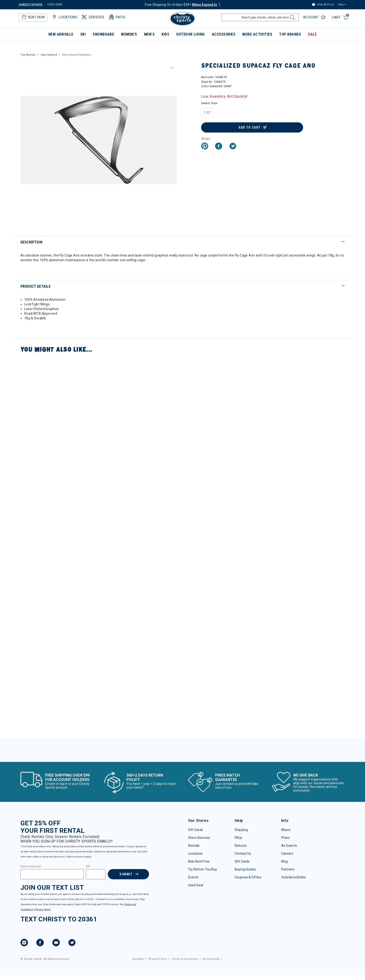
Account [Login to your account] (311, 17)
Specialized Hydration (77, 55)
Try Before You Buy (203, 869)
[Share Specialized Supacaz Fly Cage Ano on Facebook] (219, 147)
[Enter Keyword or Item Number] (260, 17)
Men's (149, 34)
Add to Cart (250, 127)
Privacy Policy (43, 909)
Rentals (194, 846)
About (286, 830)
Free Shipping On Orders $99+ (181, 5)
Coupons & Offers (248, 877)
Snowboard (103, 34)
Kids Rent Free (199, 861)
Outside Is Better (294, 877)
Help (341, 5)
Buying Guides (245, 869)
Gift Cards (196, 830)
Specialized (49, 55)
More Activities (257, 34)
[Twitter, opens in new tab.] (72, 943)
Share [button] (206, 139)
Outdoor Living (191, 34)
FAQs (239, 838)
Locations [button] (64, 17)
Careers (287, 853)
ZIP (88, 867)
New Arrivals (61, 34)
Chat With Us (323, 5)
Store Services (199, 838)
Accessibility (211, 959)
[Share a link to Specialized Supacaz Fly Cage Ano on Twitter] (233, 147)
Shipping (241, 830)
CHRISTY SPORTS (31, 5)
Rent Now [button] (33, 17)
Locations (195, 853)
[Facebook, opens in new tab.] (40, 943)
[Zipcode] (96, 874)
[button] (171, 68)
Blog (285, 861)
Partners (288, 869)
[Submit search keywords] (292, 19)
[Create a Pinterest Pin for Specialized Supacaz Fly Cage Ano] (205, 147)
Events (193, 877)
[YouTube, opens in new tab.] (56, 943)
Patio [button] (117, 17)
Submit (126, 874)
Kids (165, 34)
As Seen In (289, 846)
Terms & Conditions (185, 959)
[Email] (52, 874)
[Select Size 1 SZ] (207, 113)
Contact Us (243, 853)
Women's (129, 34)
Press (286, 838)
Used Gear (196, 885)
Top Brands (290, 34)
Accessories (224, 34)
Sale (312, 34)
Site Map (138, 959)
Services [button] (93, 17)
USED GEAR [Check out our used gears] (55, 5)
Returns (241, 846)
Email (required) (31, 867)
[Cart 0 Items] (340, 18)
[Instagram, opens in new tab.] (24, 943)
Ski (83, 34)
